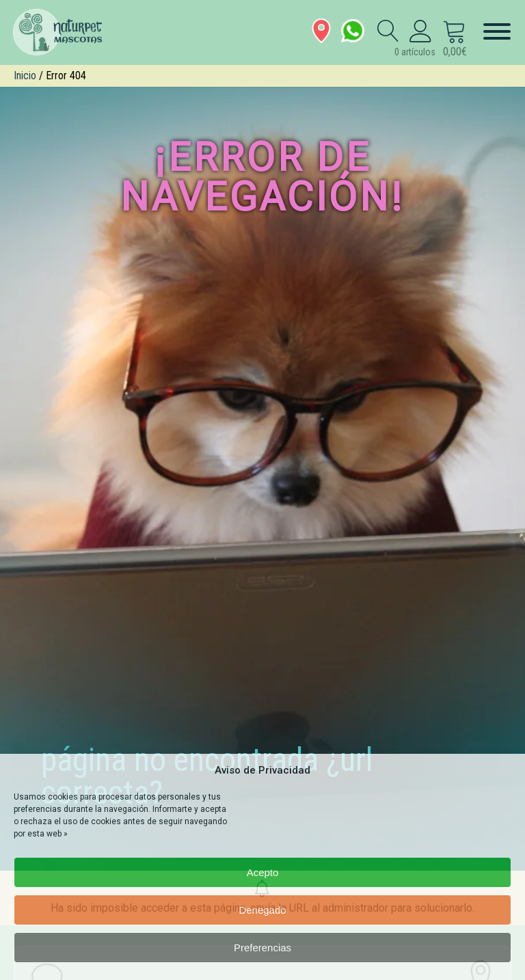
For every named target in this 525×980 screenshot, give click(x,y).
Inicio (25, 76)
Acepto (263, 872)
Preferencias (262, 948)
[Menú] (497, 31)
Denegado (262, 910)
